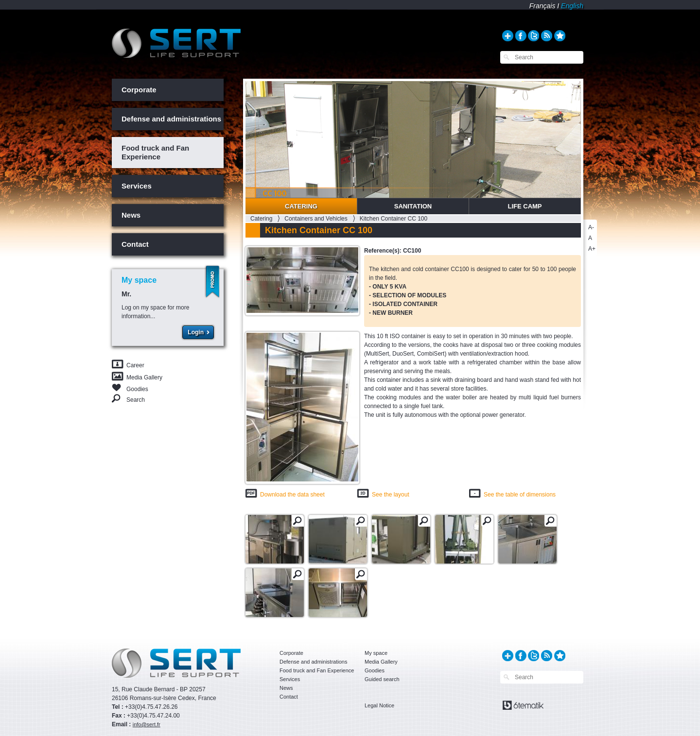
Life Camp (525, 206)
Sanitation (413, 206)
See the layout (391, 495)
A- (591, 227)
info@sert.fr (147, 724)
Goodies (137, 388)
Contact (135, 244)
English (572, 6)
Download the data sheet (292, 495)
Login (196, 332)
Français (542, 6)
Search (136, 400)
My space (376, 653)
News (131, 215)
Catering (301, 206)
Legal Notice (379, 705)
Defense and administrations (171, 119)
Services (137, 186)
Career (135, 365)
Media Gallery (144, 377)
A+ (592, 249)
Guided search (382, 679)
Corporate (139, 90)
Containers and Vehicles (316, 219)
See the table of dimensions (520, 495)
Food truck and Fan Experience (155, 152)
